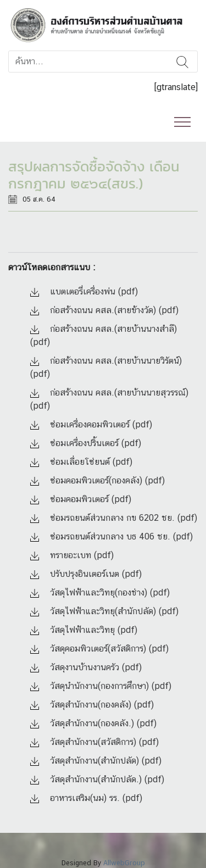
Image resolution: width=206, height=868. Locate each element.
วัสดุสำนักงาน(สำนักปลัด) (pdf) (96, 761)
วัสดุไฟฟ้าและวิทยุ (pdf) (84, 630)
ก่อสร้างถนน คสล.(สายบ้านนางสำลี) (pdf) (104, 335)
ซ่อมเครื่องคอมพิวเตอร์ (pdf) (91, 424)
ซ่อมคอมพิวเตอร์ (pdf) (81, 499)
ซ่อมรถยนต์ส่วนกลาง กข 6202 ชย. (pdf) (114, 518)
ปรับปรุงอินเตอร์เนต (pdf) (86, 574)
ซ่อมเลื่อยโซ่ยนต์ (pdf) (81, 462)
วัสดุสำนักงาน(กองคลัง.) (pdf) (93, 723)
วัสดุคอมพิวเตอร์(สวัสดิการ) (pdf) (99, 649)
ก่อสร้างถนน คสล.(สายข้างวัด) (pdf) (104, 310)
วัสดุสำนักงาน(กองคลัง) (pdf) (92, 705)
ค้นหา (182, 62)
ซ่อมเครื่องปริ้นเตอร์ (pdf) (86, 443)
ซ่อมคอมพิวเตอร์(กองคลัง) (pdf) (98, 480)
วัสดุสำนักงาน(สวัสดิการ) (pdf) (94, 742)
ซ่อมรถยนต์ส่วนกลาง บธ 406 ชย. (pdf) (112, 536)
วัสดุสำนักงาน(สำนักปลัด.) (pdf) (97, 779)
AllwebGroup (124, 863)
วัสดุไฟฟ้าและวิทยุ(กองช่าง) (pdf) (100, 592)
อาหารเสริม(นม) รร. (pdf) (86, 798)
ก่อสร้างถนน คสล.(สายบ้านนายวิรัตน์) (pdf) (106, 367)
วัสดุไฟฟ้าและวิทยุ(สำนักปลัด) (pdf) (104, 611)
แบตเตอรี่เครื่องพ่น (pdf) (84, 291)
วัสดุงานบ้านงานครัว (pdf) (86, 667)
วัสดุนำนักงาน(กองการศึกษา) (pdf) (101, 686)
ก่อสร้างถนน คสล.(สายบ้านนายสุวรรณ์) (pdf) (109, 399)
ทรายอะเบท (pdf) (72, 555)
